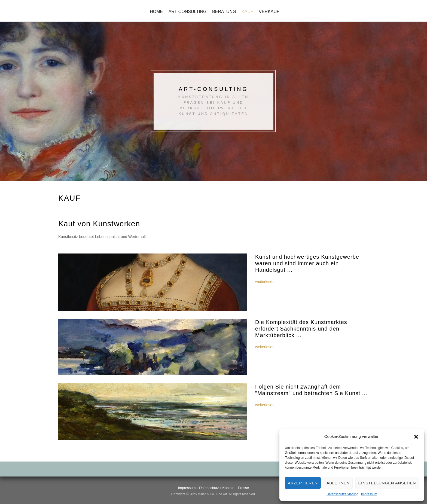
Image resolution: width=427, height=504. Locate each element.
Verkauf (269, 12)
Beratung (224, 12)
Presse (243, 488)
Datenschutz (209, 488)
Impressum (369, 494)
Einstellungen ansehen (387, 483)
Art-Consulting (188, 12)
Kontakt (228, 488)
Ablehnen (338, 483)
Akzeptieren (303, 483)
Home (156, 12)
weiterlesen (265, 282)
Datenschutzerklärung (342, 494)
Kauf (247, 12)
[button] (416, 437)
